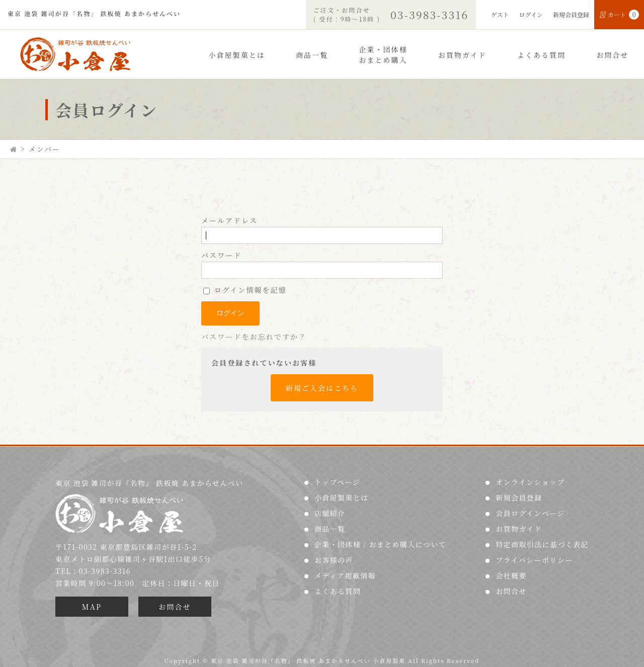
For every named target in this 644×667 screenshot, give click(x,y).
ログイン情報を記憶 (245, 290)
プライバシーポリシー (534, 560)
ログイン (531, 14)
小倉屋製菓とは (237, 55)
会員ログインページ (530, 513)
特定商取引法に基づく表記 (542, 544)
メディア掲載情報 (345, 575)
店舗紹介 (330, 513)
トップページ (337, 482)
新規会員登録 (571, 14)
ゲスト (500, 14)
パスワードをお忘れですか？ (254, 337)
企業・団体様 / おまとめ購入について (380, 544)
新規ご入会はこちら (322, 388)
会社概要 (511, 575)
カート (619, 15)
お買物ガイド (462, 55)
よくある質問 (542, 55)
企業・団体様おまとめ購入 (383, 55)
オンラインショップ (530, 482)
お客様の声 (334, 560)
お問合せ (612, 55)
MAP (92, 607)
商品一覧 (312, 55)
